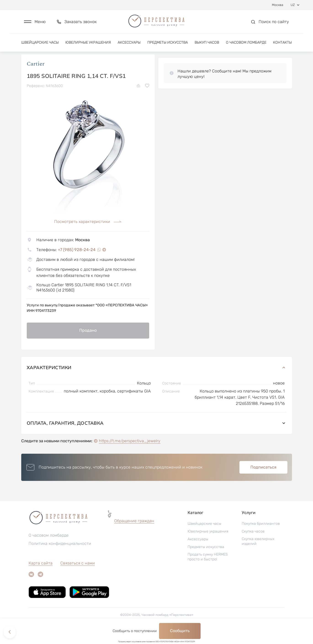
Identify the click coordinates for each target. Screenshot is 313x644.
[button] (35, 22)
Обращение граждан (134, 534)
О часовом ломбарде (246, 43)
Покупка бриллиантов (261, 537)
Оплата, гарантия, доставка (157, 436)
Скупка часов (253, 545)
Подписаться (263, 481)
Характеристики (157, 381)
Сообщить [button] (180, 631)
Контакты (282, 43)
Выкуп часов (207, 43)
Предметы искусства (168, 43)
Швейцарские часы (40, 43)
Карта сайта (41, 577)
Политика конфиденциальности (60, 557)
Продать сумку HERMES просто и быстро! (208, 570)
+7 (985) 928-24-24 (77, 263)
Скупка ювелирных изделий (258, 555)
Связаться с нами (78, 577)
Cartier (36, 77)
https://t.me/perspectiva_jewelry (130, 454)
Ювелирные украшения (88, 43)
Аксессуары (129, 43)
